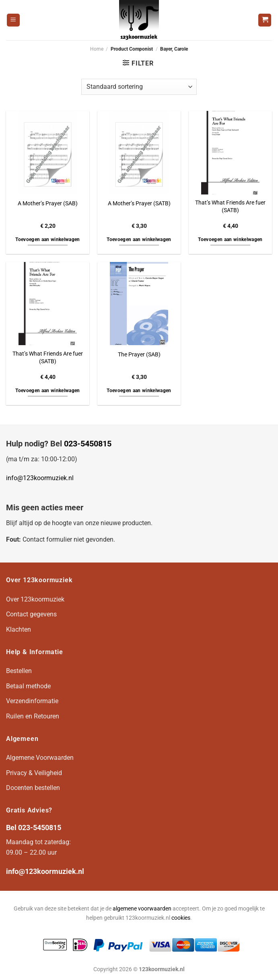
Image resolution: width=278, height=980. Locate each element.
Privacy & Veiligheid (34, 773)
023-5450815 (88, 444)
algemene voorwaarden (142, 909)
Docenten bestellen (33, 788)
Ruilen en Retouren (33, 716)
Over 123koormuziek (35, 599)
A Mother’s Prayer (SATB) (139, 204)
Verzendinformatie (32, 701)
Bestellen (19, 671)
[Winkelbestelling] (139, 87)
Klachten (19, 629)
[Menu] (13, 20)
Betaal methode (28, 686)
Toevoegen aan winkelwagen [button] (48, 239)
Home (97, 49)
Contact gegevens (31, 614)
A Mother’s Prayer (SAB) (48, 204)
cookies (181, 918)
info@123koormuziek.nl (40, 478)
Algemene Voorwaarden (40, 758)
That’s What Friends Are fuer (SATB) (230, 207)
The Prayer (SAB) (139, 355)
